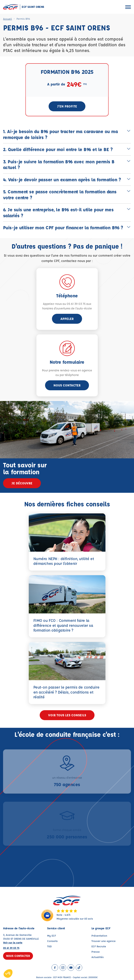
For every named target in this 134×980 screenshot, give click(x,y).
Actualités (98, 957)
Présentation (99, 936)
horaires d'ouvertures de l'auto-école (67, 308)
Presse (96, 952)
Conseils (52, 941)
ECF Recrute (99, 946)
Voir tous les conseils (67, 715)
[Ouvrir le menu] (128, 7)
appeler (67, 319)
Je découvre (22, 483)
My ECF (52, 936)
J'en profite (67, 106)
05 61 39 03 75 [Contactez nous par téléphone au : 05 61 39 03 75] (11, 948)
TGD (49, 946)
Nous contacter (67, 385)
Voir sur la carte (13, 942)
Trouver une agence (104, 941)
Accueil (7, 19)
